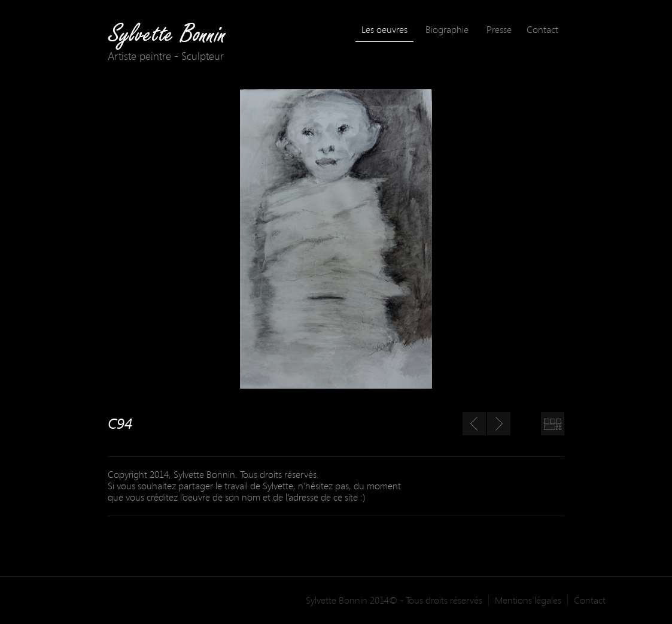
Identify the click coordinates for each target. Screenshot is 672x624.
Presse (499, 29)
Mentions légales (528, 600)
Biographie (447, 29)
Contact (542, 29)
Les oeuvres (384, 29)
